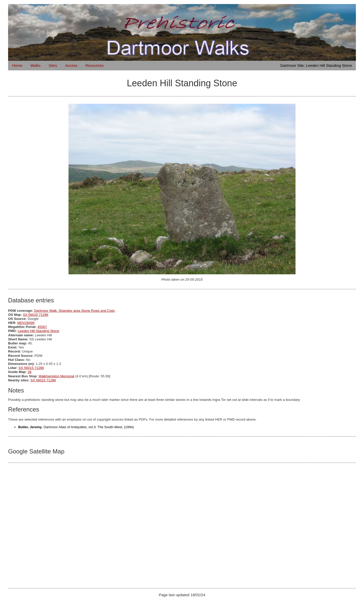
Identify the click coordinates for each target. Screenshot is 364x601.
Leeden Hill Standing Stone (38, 331)
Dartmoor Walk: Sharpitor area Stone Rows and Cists (74, 311)
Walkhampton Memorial (56, 376)
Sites (53, 65)
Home (17, 65)
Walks (35, 65)
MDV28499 (26, 323)
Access (71, 65)
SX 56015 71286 (36, 315)
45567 (42, 327)
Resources (95, 65)
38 (29, 372)
